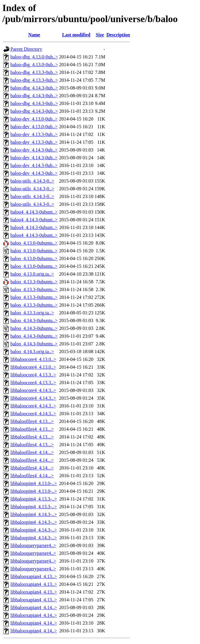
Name (34, 35)
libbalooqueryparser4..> (33, 545)
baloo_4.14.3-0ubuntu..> (34, 321)
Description (118, 35)
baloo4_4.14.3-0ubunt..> (34, 212)
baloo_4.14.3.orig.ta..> (32, 352)
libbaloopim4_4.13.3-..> (34, 499)
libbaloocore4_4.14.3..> (33, 390)
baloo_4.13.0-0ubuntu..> (34, 243)
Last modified (76, 35)
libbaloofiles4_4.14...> (32, 452)
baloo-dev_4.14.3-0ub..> (34, 150)
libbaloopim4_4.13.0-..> (34, 483)
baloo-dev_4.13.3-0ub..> (34, 134)
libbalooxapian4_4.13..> (34, 576)
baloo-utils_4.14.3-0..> (32, 181)
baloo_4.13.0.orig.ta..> (32, 274)
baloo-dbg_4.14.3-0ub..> (34, 88)
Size (100, 35)
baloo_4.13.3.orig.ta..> (32, 313)
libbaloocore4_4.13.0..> (33, 359)
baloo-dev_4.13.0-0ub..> (34, 119)
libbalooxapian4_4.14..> (34, 607)
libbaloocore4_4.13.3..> (33, 375)
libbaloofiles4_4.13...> (32, 421)
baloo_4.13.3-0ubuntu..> (34, 282)
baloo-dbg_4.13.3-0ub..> (34, 72)
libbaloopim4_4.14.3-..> (34, 514)
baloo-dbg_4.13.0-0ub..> (34, 57)
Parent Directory (26, 49)
